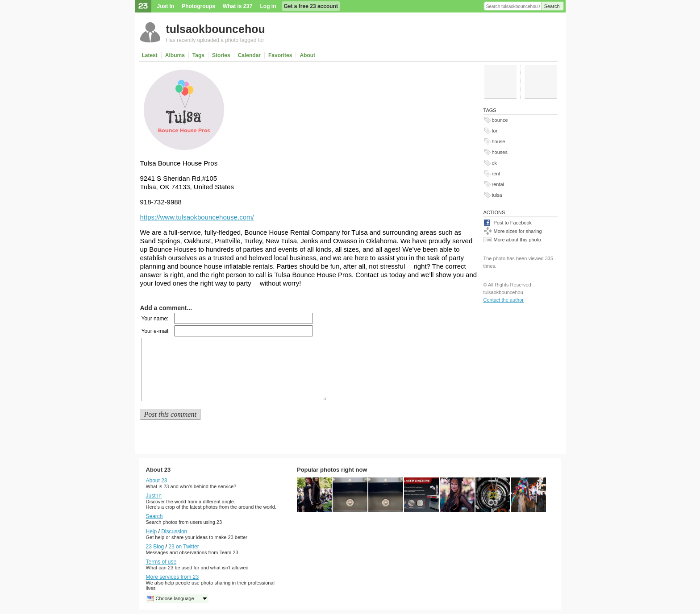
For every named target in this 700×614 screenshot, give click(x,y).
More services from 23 (173, 577)
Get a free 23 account (311, 6)
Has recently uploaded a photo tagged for (215, 40)
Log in (268, 6)
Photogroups (198, 6)
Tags (198, 55)
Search (552, 6)
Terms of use (161, 562)
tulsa (497, 195)
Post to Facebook (513, 223)
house (499, 141)
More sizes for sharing (518, 231)
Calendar (249, 55)
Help (152, 531)
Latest (150, 55)
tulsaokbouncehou (216, 29)
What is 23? (238, 6)
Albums (175, 55)
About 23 (157, 481)
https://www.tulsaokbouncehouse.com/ (197, 217)
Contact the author (504, 300)
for (495, 131)
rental (498, 184)
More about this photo (517, 240)
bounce (500, 120)
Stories (221, 55)
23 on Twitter (183, 547)
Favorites (280, 55)
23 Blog (155, 547)
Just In (166, 6)
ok (495, 163)
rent (496, 174)
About (307, 55)
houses (500, 152)
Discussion (174, 531)
